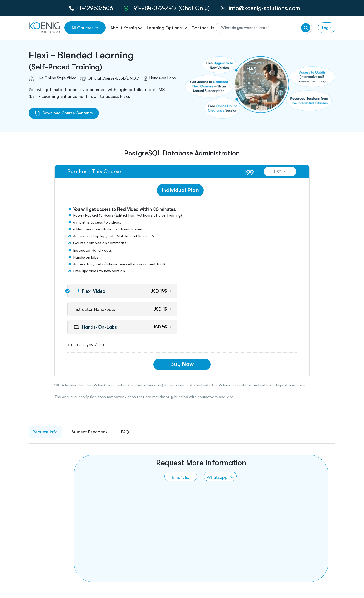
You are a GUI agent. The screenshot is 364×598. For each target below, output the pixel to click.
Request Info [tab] (45, 432)
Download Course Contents (64, 113)
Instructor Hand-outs (94, 309)
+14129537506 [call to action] (95, 8)
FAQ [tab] (125, 432)
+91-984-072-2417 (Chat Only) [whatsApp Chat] (170, 8)
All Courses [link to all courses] (85, 28)
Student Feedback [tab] (89, 432)
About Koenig (126, 28)
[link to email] (181, 476)
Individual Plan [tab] (180, 190)
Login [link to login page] (327, 28)
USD (278, 172)
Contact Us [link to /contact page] (203, 28)
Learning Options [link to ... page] (167, 28)
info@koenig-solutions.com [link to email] (264, 8)
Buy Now (182, 364)
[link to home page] (44, 27)
